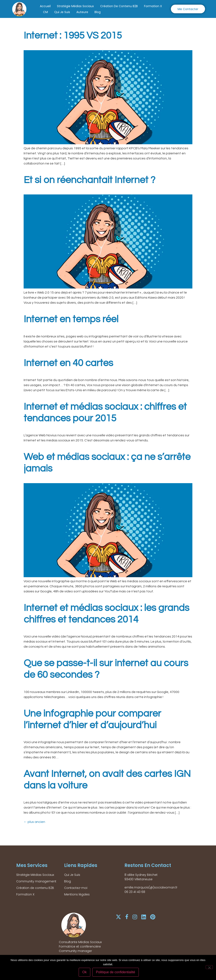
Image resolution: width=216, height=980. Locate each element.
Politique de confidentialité (116, 972)
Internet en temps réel (71, 319)
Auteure (82, 12)
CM (45, 12)
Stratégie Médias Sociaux (75, 6)
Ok (85, 972)
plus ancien (34, 822)
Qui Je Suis (62, 12)
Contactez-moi (76, 888)
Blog (98, 12)
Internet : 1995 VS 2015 (73, 36)
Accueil (45, 6)
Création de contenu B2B (119, 6)
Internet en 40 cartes (68, 363)
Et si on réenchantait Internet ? (90, 180)
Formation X (153, 6)
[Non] (209, 967)
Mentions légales (77, 894)
